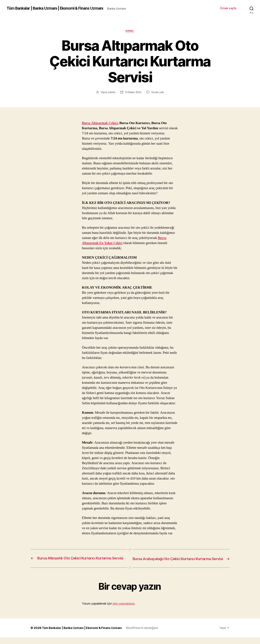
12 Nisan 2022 (133, 94)
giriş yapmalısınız (124, 610)
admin (111, 94)
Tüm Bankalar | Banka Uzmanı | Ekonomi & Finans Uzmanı (57, 7)
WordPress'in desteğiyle (143, 635)
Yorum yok (158, 94)
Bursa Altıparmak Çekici (101, 125)
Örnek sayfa (228, 9)
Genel (130, 33)
